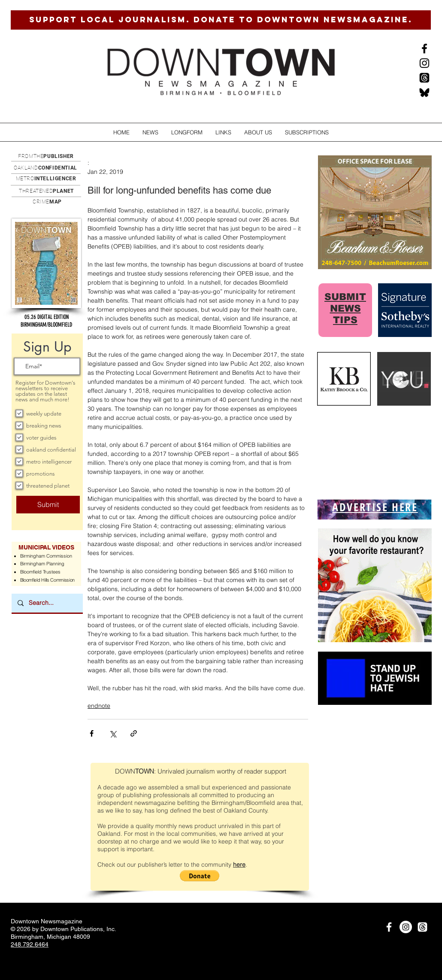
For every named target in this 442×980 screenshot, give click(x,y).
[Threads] (424, 78)
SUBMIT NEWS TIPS (345, 308)
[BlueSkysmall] (424, 92)
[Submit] (48, 505)
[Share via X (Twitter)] (113, 733)
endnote (99, 706)
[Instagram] (424, 63)
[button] (150, 132)
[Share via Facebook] (92, 733)
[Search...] (47, 603)
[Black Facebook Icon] (424, 49)
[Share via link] (134, 733)
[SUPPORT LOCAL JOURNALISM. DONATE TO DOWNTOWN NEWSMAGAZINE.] (221, 20)
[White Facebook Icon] (389, 927)
